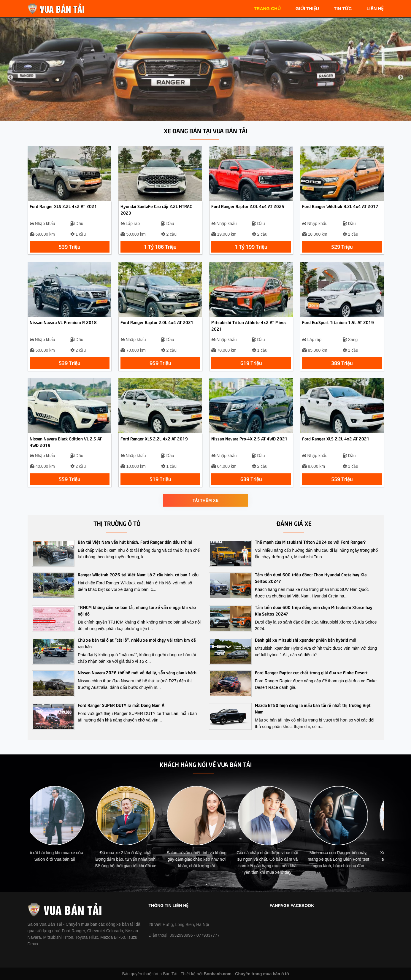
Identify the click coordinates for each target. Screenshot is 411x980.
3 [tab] (198, 884)
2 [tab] (189, 884)
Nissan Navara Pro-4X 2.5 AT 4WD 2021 (249, 438)
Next (401, 77)
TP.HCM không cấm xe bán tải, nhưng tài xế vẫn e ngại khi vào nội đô (137, 610)
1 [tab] (180, 884)
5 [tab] (215, 884)
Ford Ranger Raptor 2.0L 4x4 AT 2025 (248, 206)
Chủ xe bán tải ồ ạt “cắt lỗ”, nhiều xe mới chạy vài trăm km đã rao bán (137, 643)
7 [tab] (233, 884)
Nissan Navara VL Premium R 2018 (63, 322)
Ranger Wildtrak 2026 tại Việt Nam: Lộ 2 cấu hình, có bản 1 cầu (138, 574)
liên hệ (375, 8)
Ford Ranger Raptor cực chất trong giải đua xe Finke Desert (311, 672)
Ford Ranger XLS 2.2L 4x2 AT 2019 (154, 438)
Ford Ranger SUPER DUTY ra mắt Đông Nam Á (121, 705)
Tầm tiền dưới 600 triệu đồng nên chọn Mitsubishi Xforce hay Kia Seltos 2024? (314, 610)
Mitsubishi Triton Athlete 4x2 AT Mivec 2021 (249, 325)
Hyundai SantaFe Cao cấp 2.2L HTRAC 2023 (156, 209)
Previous (10, 77)
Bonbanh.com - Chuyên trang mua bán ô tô (246, 974)
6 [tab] (224, 884)
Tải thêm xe (206, 500)
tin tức (343, 8)
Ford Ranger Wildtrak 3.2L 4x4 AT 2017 (340, 206)
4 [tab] (207, 884)
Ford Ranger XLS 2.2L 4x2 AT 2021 (63, 206)
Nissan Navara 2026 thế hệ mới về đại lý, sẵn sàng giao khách (137, 672)
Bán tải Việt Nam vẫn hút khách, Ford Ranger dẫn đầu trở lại (135, 542)
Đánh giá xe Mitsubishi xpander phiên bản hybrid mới (306, 640)
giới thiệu (307, 8)
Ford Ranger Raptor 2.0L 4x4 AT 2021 (157, 322)
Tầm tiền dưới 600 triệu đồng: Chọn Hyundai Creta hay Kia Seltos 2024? (311, 578)
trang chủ (267, 8)
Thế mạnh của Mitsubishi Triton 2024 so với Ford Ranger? (310, 542)
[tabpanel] (65, 827)
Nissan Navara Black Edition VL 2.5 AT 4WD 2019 (66, 442)
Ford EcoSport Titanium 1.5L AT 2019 (338, 322)
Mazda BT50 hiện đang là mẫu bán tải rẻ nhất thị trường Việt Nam (313, 708)
